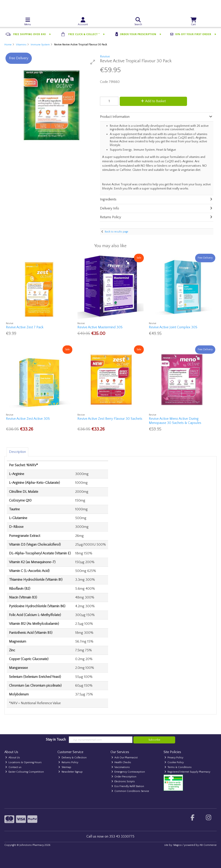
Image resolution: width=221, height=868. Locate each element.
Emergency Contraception (128, 772)
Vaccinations (121, 767)
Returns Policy (68, 762)
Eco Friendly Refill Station (128, 786)
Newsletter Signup (70, 772)
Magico (178, 845)
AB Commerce (208, 845)
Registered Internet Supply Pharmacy (187, 772)
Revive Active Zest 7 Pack (25, 327)
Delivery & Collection (72, 758)
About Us (13, 758)
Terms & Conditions (178, 767)
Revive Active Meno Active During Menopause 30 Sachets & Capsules (175, 421)
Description (17, 452)
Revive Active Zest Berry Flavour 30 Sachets (110, 419)
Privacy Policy (174, 758)
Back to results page (117, 232)
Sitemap (65, 767)
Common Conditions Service (130, 791)
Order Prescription (124, 777)
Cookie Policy (174, 762)
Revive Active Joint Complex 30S (173, 327)
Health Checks (121, 762)
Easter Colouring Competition (25, 772)
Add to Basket (153, 101)
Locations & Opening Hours (23, 762)
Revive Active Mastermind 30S (100, 327)
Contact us (13, 767)
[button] (93, 62)
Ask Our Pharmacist (125, 758)
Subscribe (154, 740)
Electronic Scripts (123, 781)
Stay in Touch (56, 739)
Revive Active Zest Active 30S (28, 419)
